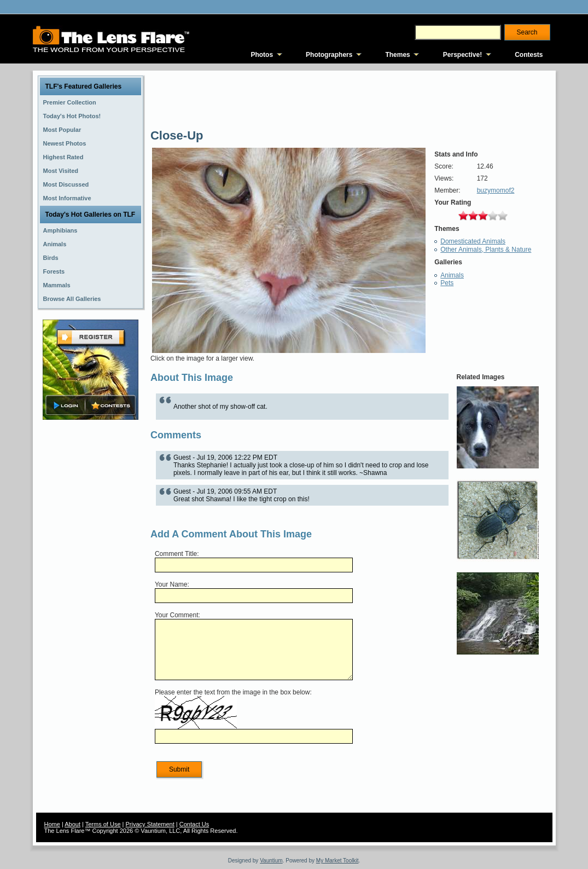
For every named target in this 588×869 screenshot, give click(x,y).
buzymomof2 (496, 190)
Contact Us (194, 824)
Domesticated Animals (473, 241)
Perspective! (462, 55)
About (72, 824)
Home (52, 824)
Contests (529, 55)
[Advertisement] (90, 595)
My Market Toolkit (337, 861)
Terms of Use (103, 824)
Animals (452, 275)
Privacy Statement (150, 824)
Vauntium (271, 861)
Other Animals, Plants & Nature (486, 250)
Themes (397, 55)
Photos (262, 55)
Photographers (329, 55)
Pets (447, 283)
